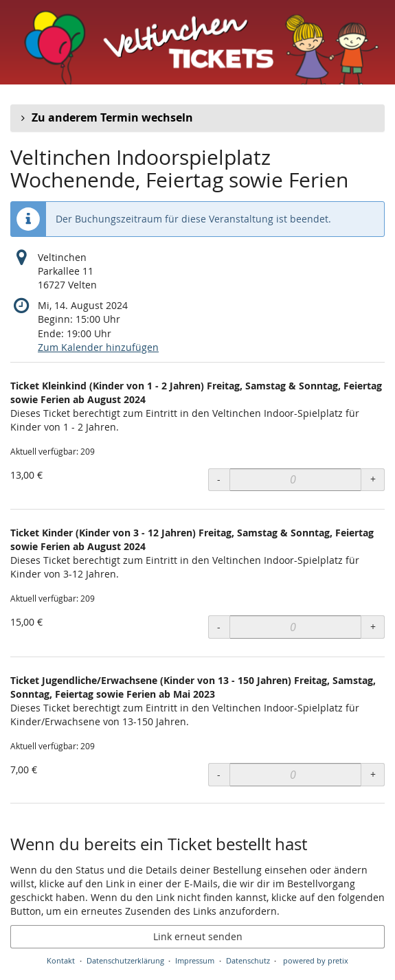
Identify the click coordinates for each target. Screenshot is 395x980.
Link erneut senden (198, 936)
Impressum (195, 960)
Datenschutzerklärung (125, 960)
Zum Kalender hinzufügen (98, 347)
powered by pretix (316, 960)
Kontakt (61, 960)
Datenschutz (248, 960)
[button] (197, 118)
